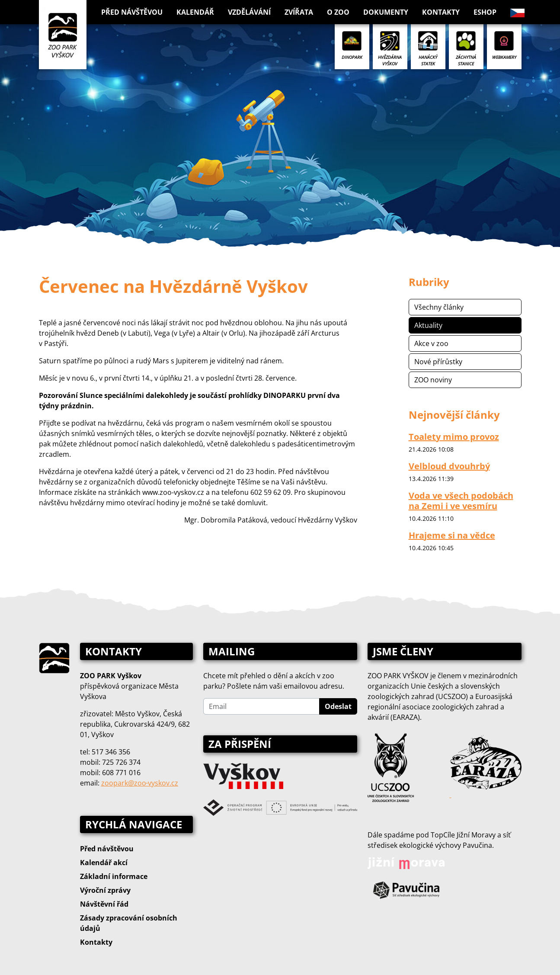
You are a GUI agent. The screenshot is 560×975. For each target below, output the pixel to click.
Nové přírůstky (438, 362)
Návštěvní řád (104, 904)
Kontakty (441, 12)
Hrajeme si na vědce (452, 535)
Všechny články (439, 307)
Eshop (485, 12)
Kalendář (195, 12)
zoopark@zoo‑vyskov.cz (140, 783)
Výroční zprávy (105, 890)
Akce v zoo (431, 343)
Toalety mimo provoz (454, 437)
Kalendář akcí (104, 863)
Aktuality (428, 325)
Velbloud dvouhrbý (449, 466)
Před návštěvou (107, 849)
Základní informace (114, 876)
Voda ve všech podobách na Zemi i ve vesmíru (461, 501)
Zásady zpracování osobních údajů (129, 923)
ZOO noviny (433, 380)
